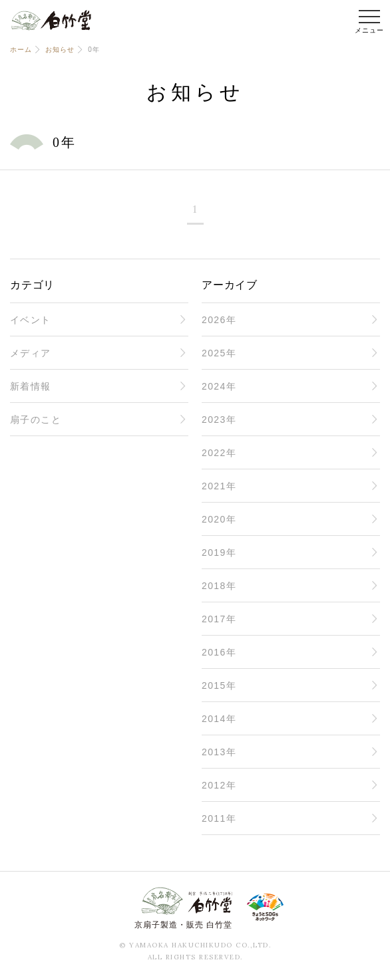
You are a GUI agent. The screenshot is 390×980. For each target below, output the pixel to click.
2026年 (219, 320)
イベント (31, 320)
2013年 (219, 752)
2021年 (219, 486)
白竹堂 (51, 20)
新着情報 (31, 386)
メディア (31, 353)
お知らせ (60, 50)
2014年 (219, 719)
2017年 (219, 619)
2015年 (219, 685)
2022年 (219, 453)
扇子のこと (36, 420)
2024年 (219, 386)
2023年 (219, 420)
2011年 (219, 818)
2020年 (219, 519)
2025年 (219, 353)
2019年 (219, 552)
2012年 (219, 785)
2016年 (219, 652)
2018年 (219, 586)
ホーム (21, 50)
